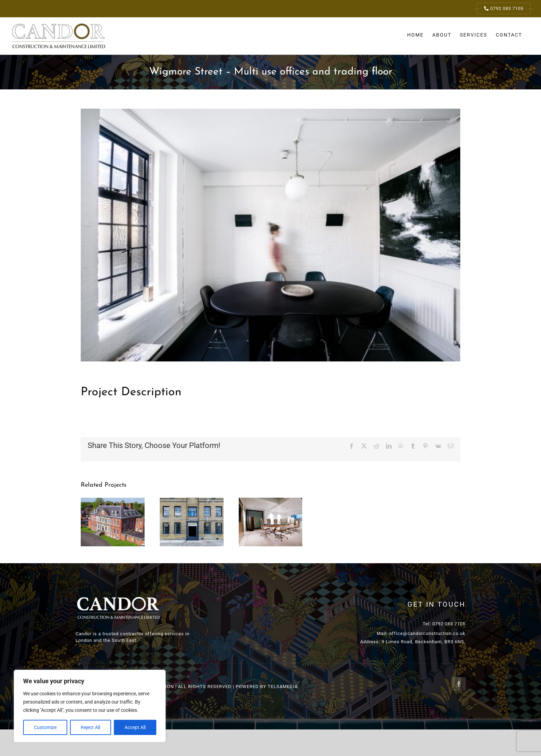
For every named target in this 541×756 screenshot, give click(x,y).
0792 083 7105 (504, 8)
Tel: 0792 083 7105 (444, 624)
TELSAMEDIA (283, 687)
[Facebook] (459, 684)
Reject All (90, 727)
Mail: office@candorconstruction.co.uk (421, 633)
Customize (45, 727)
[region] (90, 706)
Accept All (135, 727)
